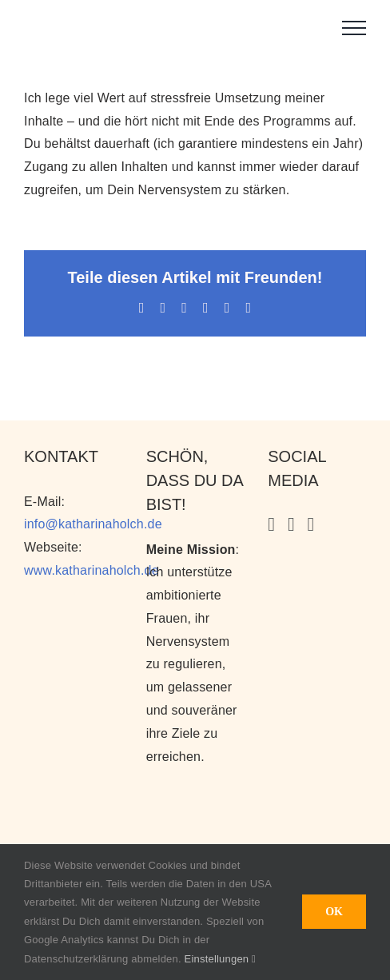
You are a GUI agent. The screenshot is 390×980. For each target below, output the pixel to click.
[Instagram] (271, 524)
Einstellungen (220, 959)
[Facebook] (311, 524)
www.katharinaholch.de (92, 570)
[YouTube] (291, 524)
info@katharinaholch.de (93, 524)
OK (334, 912)
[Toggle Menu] (354, 28)
